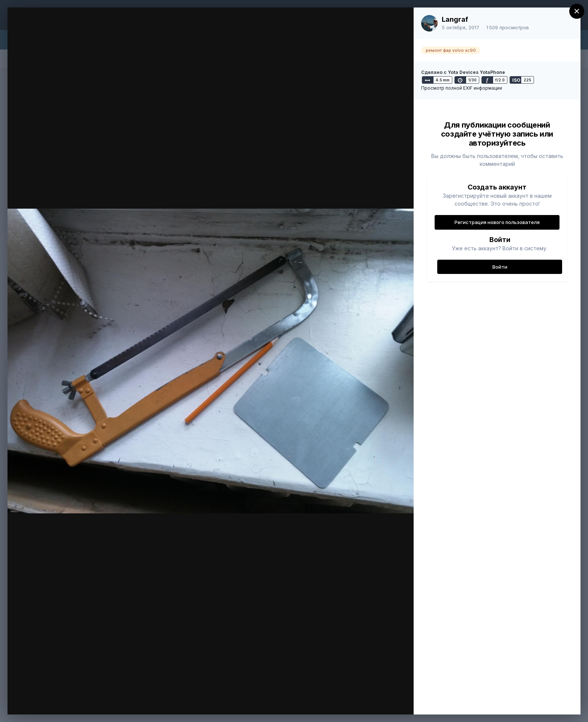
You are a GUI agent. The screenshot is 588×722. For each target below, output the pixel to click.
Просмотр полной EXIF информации (462, 88)
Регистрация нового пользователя (497, 222)
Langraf (455, 19)
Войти (500, 267)
